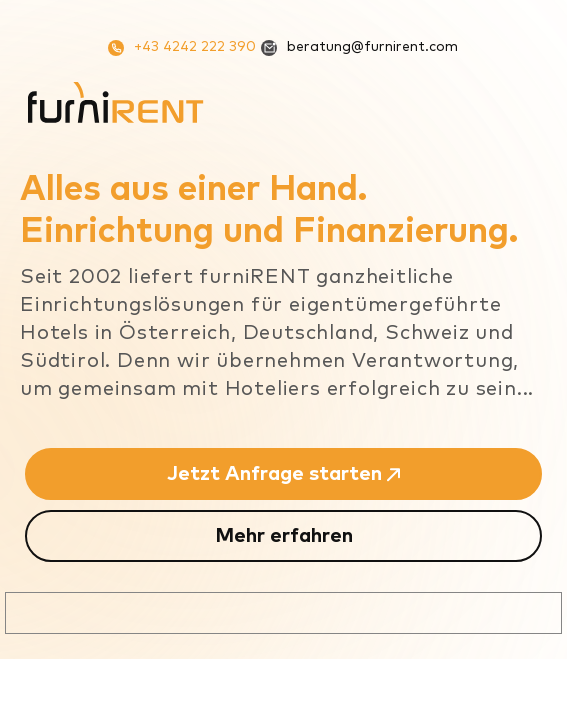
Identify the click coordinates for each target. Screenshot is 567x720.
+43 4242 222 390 (182, 48)
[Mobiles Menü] (523, 101)
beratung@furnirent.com (359, 48)
